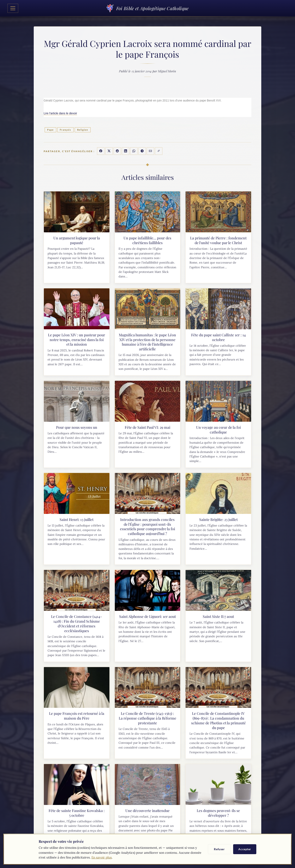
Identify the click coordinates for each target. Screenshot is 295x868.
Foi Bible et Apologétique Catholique (147, 8)
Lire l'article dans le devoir (60, 113)
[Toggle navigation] (13, 8)
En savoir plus (102, 857)
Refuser (219, 849)
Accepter (245, 849)
